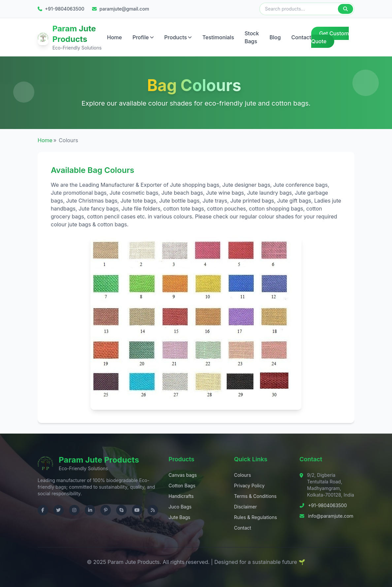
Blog (275, 37)
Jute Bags (180, 517)
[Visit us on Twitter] (59, 510)
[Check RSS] (153, 510)
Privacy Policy (249, 486)
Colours (242, 475)
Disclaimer (245, 507)
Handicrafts (181, 496)
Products (178, 37)
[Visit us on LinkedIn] (90, 510)
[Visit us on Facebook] (43, 510)
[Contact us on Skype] (121, 510)
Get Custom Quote (330, 37)
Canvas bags (183, 475)
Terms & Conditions (255, 496)
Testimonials (218, 37)
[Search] (345, 9)
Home (114, 37)
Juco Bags (180, 507)
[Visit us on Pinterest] (106, 510)
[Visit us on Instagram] (74, 510)
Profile (143, 37)
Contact (301, 37)
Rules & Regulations (255, 517)
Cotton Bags (182, 486)
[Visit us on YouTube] (137, 510)
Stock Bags (252, 37)
